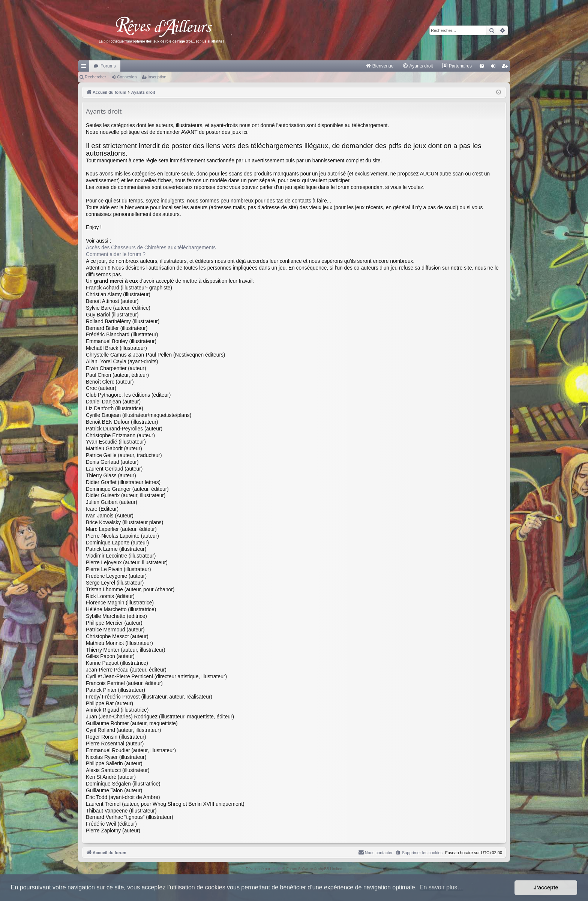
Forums (108, 66)
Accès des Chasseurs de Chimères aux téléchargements (151, 248)
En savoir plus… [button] (442, 887)
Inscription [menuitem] (506, 67)
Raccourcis (85, 67)
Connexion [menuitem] (495, 67)
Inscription (157, 77)
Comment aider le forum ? (116, 254)
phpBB (277, 869)
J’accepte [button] (546, 888)
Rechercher (95, 77)
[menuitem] (380, 66)
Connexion (127, 77)
